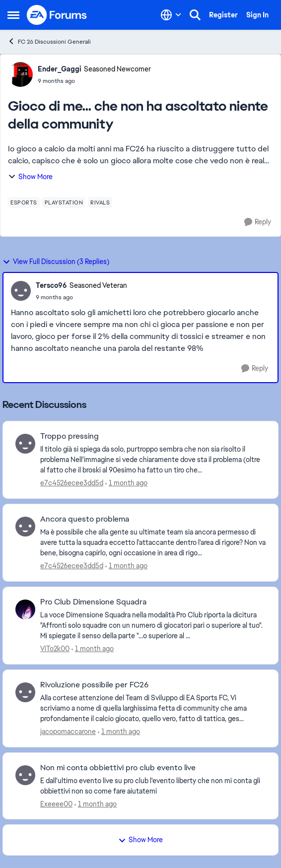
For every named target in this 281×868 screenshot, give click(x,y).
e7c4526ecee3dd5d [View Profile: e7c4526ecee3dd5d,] (72, 483)
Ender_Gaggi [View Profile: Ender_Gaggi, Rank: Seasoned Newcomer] (60, 69)
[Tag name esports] (24, 202)
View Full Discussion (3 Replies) (56, 262)
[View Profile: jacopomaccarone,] (25, 692)
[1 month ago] (126, 483)
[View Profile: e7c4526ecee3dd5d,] (25, 444)
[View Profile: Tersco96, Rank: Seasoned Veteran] (21, 291)
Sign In (257, 15)
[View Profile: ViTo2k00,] (25, 609)
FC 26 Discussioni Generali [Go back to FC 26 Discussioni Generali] (49, 41)
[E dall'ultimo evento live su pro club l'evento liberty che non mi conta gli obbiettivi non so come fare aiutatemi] (153, 786)
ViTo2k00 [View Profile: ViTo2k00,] (55, 649)
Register (223, 15)
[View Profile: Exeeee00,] (25, 775)
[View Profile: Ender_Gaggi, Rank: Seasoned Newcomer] (20, 74)
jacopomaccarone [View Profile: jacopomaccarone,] (68, 732)
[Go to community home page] (57, 15)
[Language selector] (171, 15)
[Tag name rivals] (100, 202)
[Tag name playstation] (64, 202)
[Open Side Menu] (13, 15)
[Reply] (258, 222)
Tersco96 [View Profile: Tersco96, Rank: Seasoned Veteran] (51, 285)
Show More (30, 177)
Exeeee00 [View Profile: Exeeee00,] (56, 803)
